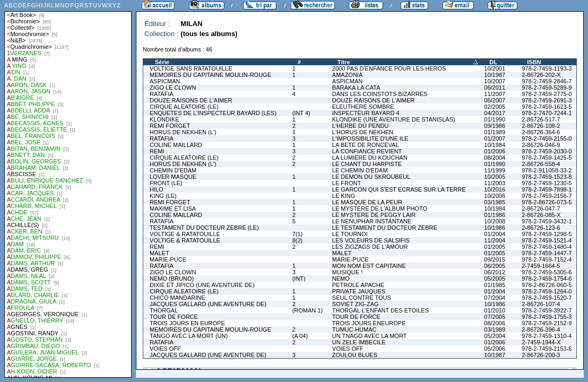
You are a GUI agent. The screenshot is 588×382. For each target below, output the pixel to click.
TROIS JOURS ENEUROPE (369, 323)
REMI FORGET (170, 126)
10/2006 (495, 196)
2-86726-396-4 (541, 329)
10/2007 (495, 81)
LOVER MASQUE (173, 177)
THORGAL (164, 310)
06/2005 (495, 266)
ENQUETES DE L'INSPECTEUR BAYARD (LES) (213, 113)
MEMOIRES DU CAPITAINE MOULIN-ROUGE (210, 75)
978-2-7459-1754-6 (547, 279)
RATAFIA (162, 94)
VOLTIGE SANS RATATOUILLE (191, 68)
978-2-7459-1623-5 (547, 107)
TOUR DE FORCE (174, 317)
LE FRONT (347, 183)
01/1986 (495, 215)
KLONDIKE (165, 119)
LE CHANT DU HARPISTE (367, 164)
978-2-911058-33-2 (547, 170)
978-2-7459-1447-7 (547, 253)
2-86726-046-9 (541, 145)
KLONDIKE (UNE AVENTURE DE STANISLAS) (394, 119)
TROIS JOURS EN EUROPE (187, 323)
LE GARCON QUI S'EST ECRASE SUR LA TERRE (399, 189)
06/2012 (495, 272)
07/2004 (495, 298)
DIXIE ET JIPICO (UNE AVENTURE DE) (202, 285)
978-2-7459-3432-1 (547, 221)
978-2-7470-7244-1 (547, 113)
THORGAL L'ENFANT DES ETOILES (381, 310)
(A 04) (300, 336)
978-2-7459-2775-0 (547, 94)
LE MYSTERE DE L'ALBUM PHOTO (380, 209)
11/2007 (495, 94)
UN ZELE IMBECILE (359, 342)
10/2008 (495, 221)
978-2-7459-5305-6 (547, 272)
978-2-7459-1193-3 (547, 68)
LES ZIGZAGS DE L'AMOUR (370, 247)
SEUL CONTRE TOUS (362, 298)
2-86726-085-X (541, 215)
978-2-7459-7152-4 (547, 259)
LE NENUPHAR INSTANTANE (372, 221)
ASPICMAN (165, 81)
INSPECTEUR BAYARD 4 (366, 113)
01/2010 (495, 310)
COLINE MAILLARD (176, 145)
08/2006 (495, 323)
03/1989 (495, 329)
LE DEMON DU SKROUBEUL (371, 177)
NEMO (341, 279)
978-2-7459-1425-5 (547, 158)
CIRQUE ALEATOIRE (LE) (184, 107)
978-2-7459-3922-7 (547, 310)
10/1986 (495, 228)
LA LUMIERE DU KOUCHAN (370, 158)
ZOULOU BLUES (355, 355)
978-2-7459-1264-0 (547, 291)
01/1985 (495, 285)
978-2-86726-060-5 (547, 285)
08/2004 (495, 158)
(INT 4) (301, 113)
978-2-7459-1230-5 (547, 183)
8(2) (298, 240)
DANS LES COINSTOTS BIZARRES (380, 94)
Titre (344, 62)
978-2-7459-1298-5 (547, 234)
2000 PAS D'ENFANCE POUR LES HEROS (389, 68)
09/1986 (495, 126)
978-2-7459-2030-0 (547, 151)
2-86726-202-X (541, 75)
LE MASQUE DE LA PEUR (367, 202)
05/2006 (495, 349)
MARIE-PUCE (168, 259)
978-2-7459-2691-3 (547, 100)
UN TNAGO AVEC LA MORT (370, 336)
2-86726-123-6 (541, 228)
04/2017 (495, 113)
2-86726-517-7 (541, 119)
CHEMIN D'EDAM (173, 170)
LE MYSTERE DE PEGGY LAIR (374, 215)
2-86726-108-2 (541, 126)
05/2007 (495, 100)
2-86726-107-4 (541, 304)
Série (162, 62)
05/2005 (495, 279)
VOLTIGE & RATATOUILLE (185, 234)
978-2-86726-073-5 (547, 202)
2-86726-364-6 (541, 132)
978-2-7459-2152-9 (547, 323)
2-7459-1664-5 (541, 266)
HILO (157, 189)
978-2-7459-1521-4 (547, 240)
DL (493, 62)
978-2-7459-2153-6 (547, 349)
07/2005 (495, 317)
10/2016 (495, 189)
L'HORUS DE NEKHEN (363, 132)
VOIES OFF (165, 349)
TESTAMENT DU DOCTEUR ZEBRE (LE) (204, 228)
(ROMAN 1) (308, 310)
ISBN (534, 62)
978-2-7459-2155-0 (547, 138)
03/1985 (495, 202)
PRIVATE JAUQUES (359, 291)
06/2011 (495, 88)
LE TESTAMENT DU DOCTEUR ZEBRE (385, 228)
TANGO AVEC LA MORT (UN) (189, 336)
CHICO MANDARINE (178, 298)
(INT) (299, 279)
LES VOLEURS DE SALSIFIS (371, 240)
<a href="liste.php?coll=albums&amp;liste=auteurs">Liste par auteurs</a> (68, 189)
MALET (159, 253)
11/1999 (495, 170)
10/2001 (495, 68)
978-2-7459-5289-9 (547, 88)
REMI (157, 151)
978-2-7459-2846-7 (547, 81)
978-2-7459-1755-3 (547, 317)
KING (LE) (163, 196)
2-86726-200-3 (541, 355)
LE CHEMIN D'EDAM (360, 170)
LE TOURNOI (350, 234)
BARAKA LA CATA (356, 88)
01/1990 (495, 119)
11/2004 (495, 240)
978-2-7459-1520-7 (547, 298)
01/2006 (495, 151)
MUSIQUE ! (347, 272)
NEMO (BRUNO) (172, 279)
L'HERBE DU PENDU (361, 126)
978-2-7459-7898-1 (547, 189)
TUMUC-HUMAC (354, 329)
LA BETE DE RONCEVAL (366, 145)
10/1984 (495, 145)
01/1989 (495, 132)
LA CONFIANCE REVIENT (367, 151)
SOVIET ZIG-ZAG (356, 304)
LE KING (344, 196)
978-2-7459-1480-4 (547, 247)
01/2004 (495, 234)
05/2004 (495, 336)
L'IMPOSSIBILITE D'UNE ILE (370, 138)
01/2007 (495, 138)
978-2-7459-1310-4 (547, 336)
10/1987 (495, 75)
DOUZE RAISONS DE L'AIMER (191, 100)
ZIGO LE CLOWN (173, 88)
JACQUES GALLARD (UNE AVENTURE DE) (208, 304)
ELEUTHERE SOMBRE (363, 107)
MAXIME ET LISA (173, 209)
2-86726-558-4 (541, 164)
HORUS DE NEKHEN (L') (183, 132)
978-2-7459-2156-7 (547, 196)
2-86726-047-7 (541, 209)
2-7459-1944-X (541, 342)
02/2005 (495, 107)
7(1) (298, 234)
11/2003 (495, 183)
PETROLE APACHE (358, 285)
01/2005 (495, 247)
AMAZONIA (347, 75)
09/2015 (495, 259)
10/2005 (495, 177)
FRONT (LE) (166, 183)
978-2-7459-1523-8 (547, 177)
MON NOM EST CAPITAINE (369, 266)
